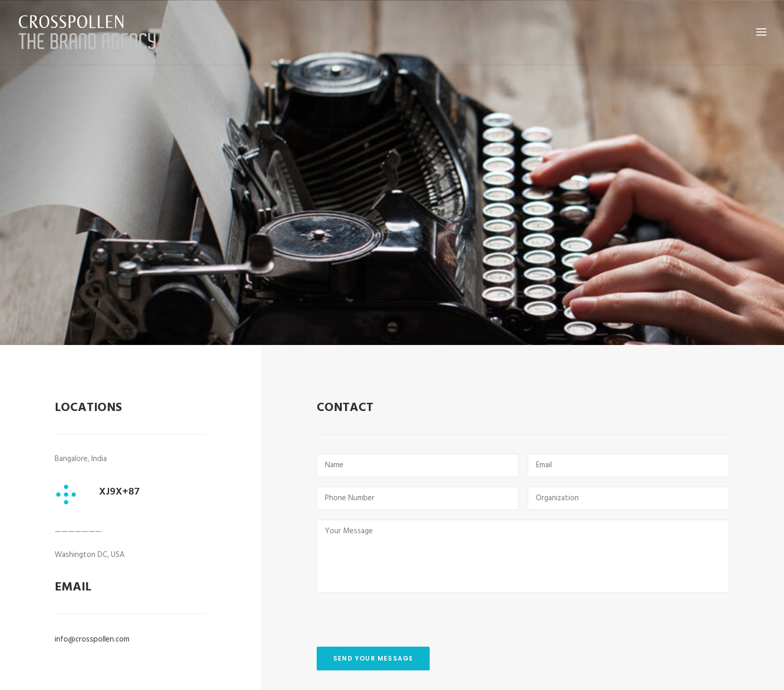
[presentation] (395, 579)
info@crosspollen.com (92, 605)
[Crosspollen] (87, 32)
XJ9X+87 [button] (119, 458)
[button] (68, 461)
